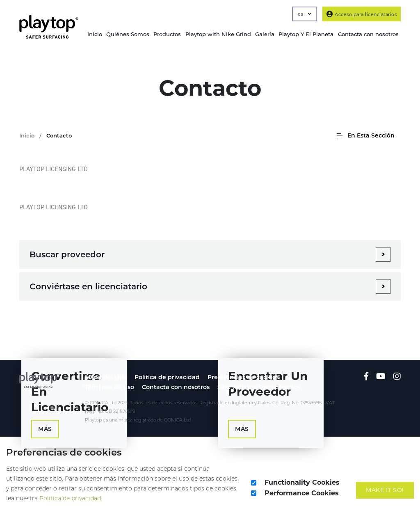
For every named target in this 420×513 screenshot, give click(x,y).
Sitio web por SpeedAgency (259, 387)
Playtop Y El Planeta (306, 34)
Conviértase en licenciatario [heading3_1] (88, 286)
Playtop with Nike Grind (218, 34)
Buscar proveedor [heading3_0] (67, 254)
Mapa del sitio (106, 377)
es (304, 14)
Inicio (95, 34)
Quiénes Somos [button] (128, 34)
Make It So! (385, 490)
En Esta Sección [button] (365, 135)
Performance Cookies (302, 493)
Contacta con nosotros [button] (368, 34)
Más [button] (45, 429)
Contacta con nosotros (176, 387)
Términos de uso (110, 387)
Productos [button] (167, 34)
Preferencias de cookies (243, 377)
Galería (265, 34)
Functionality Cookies (302, 482)
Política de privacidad (167, 377)
